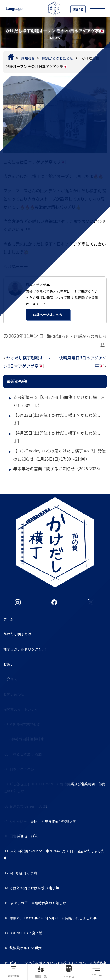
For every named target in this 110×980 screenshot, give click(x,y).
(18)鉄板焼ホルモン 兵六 (22, 948)
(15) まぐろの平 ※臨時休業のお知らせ (35, 903)
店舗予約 (78, 9)
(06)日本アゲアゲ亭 (18, 769)
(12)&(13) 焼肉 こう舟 (20, 873)
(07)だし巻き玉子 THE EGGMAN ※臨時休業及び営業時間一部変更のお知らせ (54, 787)
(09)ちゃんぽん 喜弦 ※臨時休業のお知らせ (39, 821)
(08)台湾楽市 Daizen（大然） (26, 806)
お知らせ (61, 336)
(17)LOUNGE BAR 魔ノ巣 (23, 933)
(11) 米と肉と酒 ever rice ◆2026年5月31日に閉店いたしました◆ (54, 854)
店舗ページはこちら (48, 314)
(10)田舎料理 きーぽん (21, 836)
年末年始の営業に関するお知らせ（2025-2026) (56, 469)
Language (14, 9)
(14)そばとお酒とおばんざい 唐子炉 (31, 888)
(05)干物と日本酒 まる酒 (22, 754)
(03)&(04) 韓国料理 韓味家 (24, 739)
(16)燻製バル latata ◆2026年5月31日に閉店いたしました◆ (50, 918)
